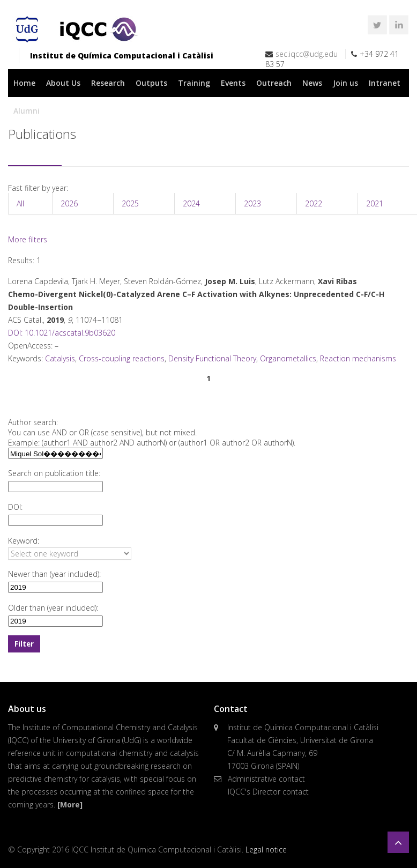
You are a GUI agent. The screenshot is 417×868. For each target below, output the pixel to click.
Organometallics (288, 358)
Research (108, 83)
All (20, 203)
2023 (252, 203)
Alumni (27, 111)
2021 (375, 203)
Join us (345, 83)
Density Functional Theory (212, 358)
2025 (130, 203)
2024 (191, 203)
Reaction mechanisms (358, 358)
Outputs (151, 83)
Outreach (274, 83)
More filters (28, 239)
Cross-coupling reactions (122, 358)
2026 (69, 203)
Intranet (385, 83)
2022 (314, 203)
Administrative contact (266, 779)
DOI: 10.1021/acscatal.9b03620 (62, 333)
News (312, 83)
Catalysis (60, 358)
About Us (63, 83)
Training (194, 83)
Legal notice (266, 850)
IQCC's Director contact (268, 792)
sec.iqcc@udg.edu (307, 54)
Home (24, 83)
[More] (70, 804)
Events (233, 83)
